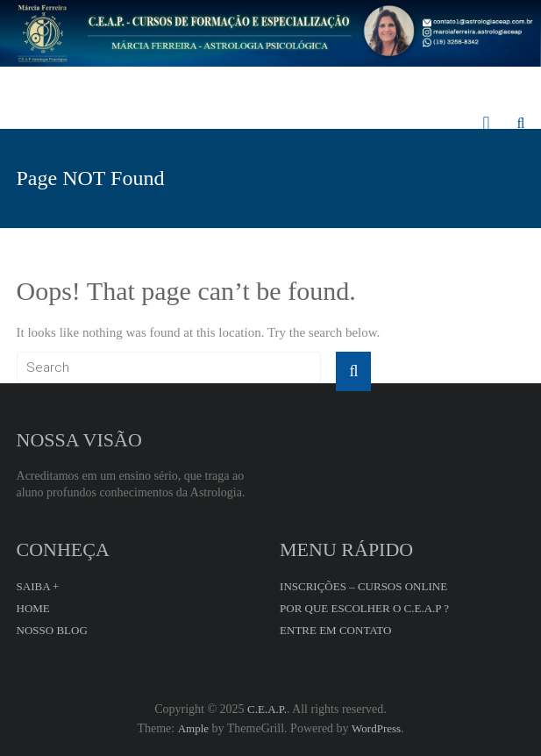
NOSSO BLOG (52, 630)
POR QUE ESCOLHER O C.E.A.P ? (364, 608)
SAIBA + (38, 586)
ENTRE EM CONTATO (335, 630)
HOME (33, 608)
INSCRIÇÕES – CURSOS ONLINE (363, 586)
